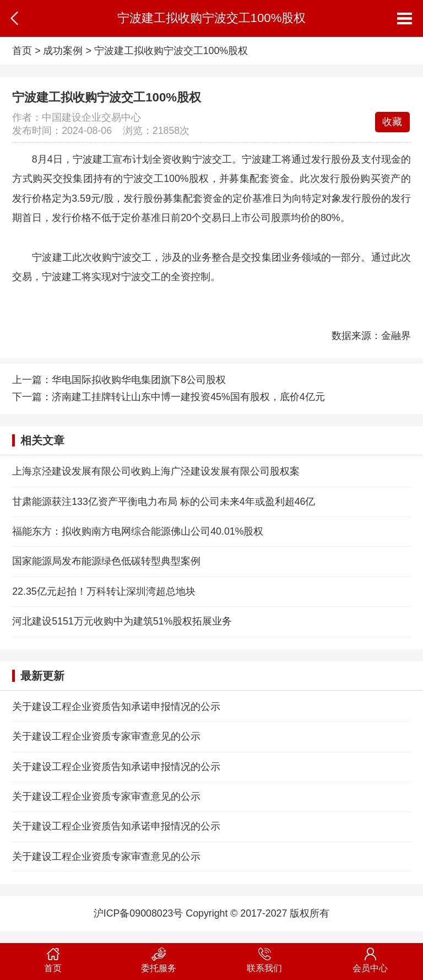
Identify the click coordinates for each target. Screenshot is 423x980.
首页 (22, 51)
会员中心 (370, 958)
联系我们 (264, 958)
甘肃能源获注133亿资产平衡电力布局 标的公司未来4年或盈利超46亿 (164, 502)
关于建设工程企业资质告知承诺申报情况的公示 (116, 707)
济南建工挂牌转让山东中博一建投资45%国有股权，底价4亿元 (188, 397)
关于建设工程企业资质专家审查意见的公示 (106, 736)
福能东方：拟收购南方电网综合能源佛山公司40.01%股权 (138, 531)
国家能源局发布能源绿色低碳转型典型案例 (106, 561)
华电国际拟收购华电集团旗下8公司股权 (139, 380)
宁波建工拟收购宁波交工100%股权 (171, 51)
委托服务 (159, 958)
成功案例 (63, 51)
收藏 (392, 122)
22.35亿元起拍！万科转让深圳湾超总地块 (104, 591)
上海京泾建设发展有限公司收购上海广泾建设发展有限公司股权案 (156, 471)
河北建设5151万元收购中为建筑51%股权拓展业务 (122, 621)
